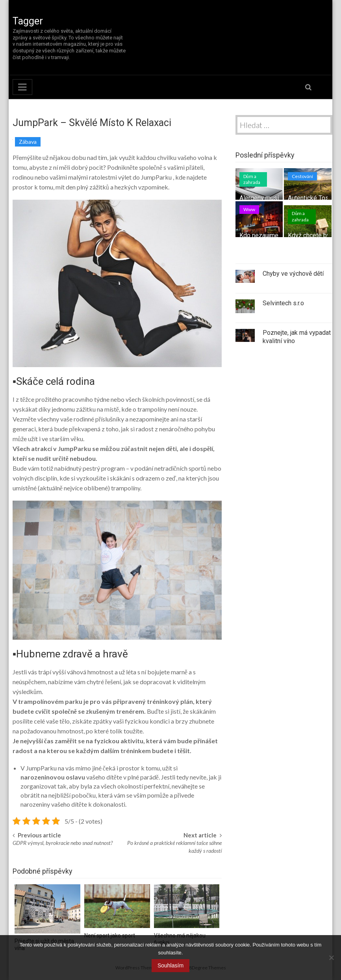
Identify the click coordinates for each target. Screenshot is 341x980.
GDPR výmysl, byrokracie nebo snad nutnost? (63, 843)
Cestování (302, 176)
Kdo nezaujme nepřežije (272, 235)
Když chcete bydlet (314, 235)
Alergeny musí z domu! (271, 198)
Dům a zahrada (252, 179)
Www (249, 209)
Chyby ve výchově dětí (293, 274)
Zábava (28, 142)
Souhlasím (170, 965)
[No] (331, 958)
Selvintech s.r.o (283, 303)
